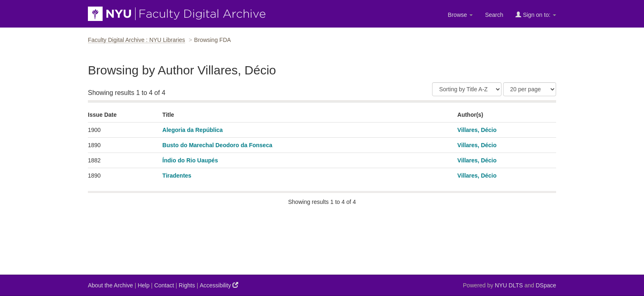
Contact (164, 285)
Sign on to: (536, 15)
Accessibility (219, 285)
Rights (187, 285)
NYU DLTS (509, 285)
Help (144, 285)
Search (494, 15)
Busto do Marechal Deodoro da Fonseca (217, 145)
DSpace (546, 285)
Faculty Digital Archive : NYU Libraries (137, 40)
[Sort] (467, 89)
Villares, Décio (477, 130)
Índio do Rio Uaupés (190, 160)
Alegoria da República (192, 130)
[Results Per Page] (530, 89)
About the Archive (110, 285)
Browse (460, 15)
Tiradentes (177, 176)
